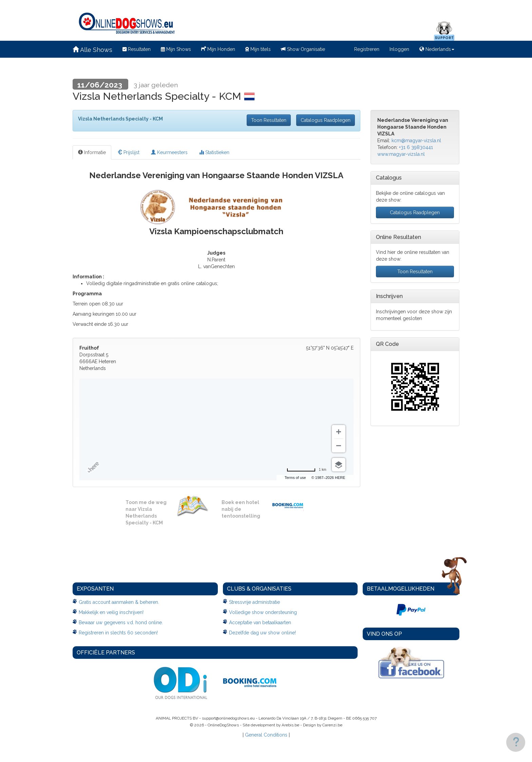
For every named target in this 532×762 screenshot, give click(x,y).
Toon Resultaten (269, 120)
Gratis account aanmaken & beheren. (119, 602)
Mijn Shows (176, 49)
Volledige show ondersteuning (263, 612)
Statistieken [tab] (214, 152)
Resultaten (137, 49)
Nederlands (437, 49)
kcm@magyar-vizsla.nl (416, 141)
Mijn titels (258, 49)
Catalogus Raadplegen (326, 120)
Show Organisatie (303, 49)
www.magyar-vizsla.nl (401, 154)
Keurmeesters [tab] (169, 152)
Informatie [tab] (92, 152)
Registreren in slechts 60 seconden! (118, 633)
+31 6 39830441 (416, 147)
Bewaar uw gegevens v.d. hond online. (121, 622)
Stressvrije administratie (254, 602)
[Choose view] (339, 465)
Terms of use (295, 478)
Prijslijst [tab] (128, 152)
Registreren (367, 49)
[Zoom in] (339, 432)
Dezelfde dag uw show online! (262, 633)
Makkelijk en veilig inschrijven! (111, 612)
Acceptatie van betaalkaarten (260, 622)
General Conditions (266, 735)
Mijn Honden (218, 49)
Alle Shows (92, 50)
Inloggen (399, 49)
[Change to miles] (307, 470)
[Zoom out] (339, 446)
